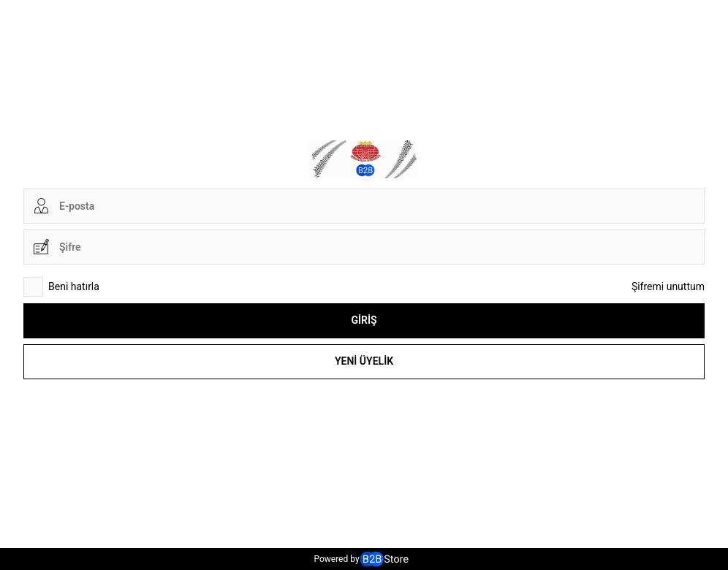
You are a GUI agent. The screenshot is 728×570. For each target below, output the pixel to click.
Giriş (364, 320)
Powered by (361, 559)
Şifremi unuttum (668, 286)
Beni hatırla (61, 287)
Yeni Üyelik (364, 361)
